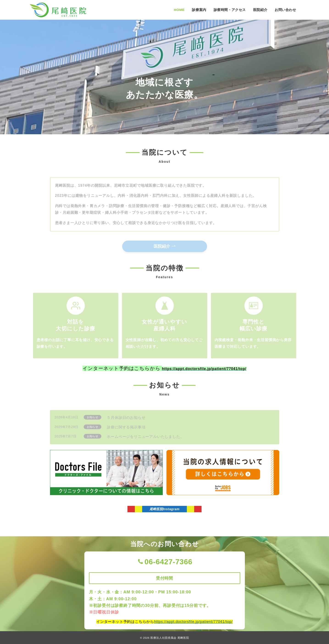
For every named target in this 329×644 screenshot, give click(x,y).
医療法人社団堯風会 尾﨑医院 (170, 638)
